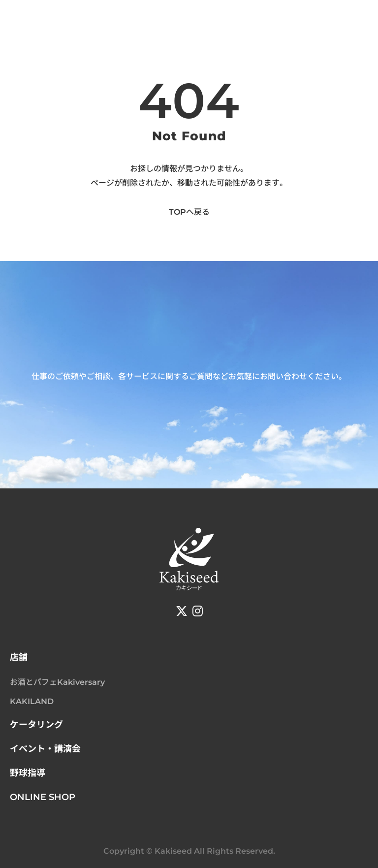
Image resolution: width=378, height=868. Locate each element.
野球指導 (28, 773)
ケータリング (36, 725)
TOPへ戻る (189, 212)
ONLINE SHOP (43, 797)
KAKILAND (32, 701)
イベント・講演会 (45, 749)
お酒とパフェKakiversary (57, 682)
